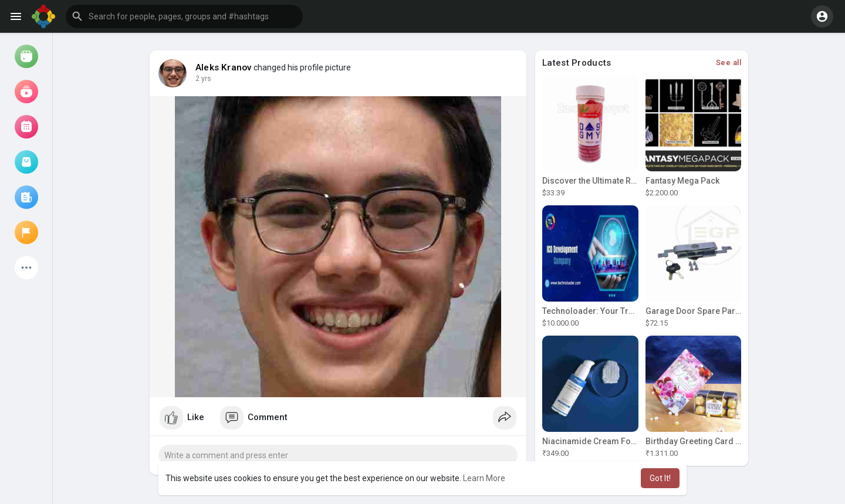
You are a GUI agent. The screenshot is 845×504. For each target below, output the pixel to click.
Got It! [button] (660, 478)
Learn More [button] (484, 478)
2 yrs (203, 79)
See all (729, 62)
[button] (184, 16)
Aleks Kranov (224, 67)
